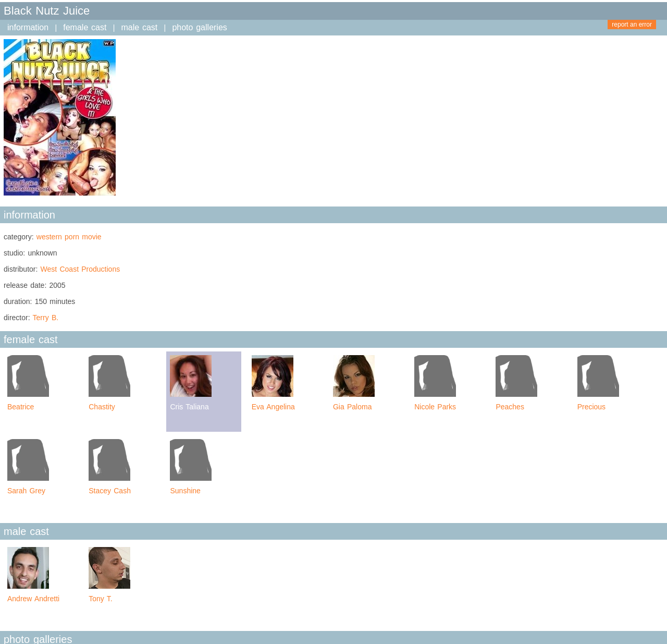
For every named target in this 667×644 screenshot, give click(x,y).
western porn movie (69, 237)
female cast (85, 27)
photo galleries (199, 27)
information (28, 27)
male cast (140, 27)
